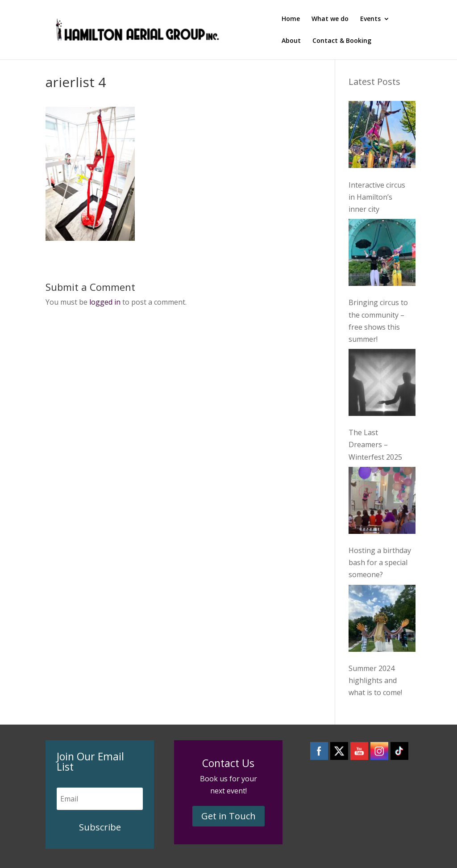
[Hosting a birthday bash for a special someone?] (382, 502)
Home (291, 19)
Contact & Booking (342, 41)
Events (370, 19)
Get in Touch (228, 816)
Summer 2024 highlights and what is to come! (375, 680)
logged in (105, 302)
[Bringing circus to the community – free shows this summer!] (382, 254)
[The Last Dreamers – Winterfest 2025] (382, 384)
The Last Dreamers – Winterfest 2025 (375, 444)
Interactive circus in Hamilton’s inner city (377, 197)
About (291, 41)
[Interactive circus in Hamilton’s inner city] (382, 136)
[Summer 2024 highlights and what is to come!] (382, 620)
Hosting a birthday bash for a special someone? (380, 562)
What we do (330, 19)
